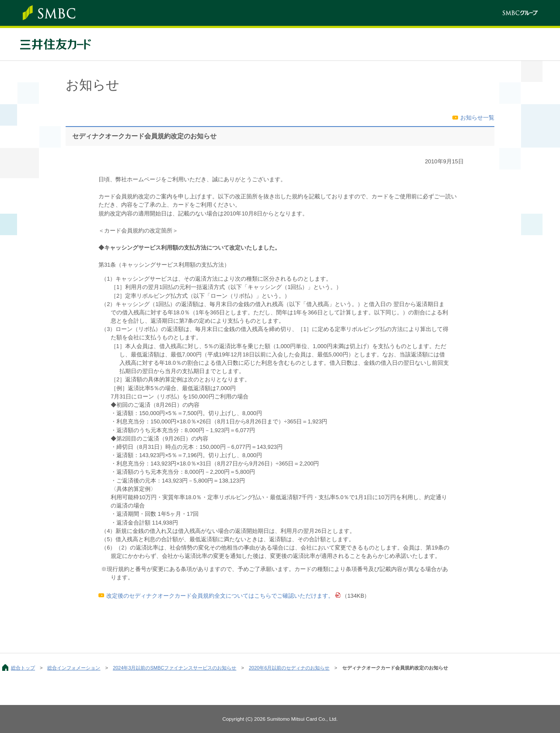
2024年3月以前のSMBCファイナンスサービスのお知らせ (175, 668)
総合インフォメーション (74, 668)
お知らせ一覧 (477, 118)
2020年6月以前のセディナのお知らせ (289, 668)
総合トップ (23, 668)
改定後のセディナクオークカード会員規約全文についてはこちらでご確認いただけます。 (220, 596)
